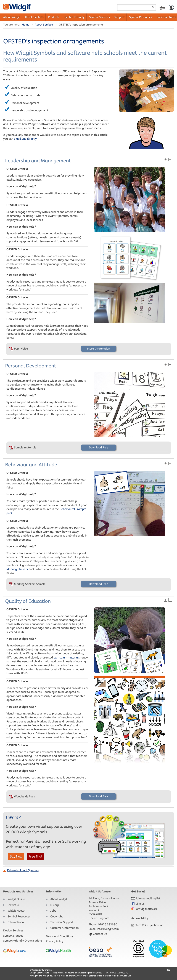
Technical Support (62, 922)
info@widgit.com (108, 929)
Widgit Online (16, 899)
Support (119, 17)
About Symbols (34, 17)
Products (54, 17)
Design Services (13, 930)
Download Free (99, 447)
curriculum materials (67, 657)
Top (169, 970)
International (16, 922)
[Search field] (136, 7)
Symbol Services (99, 17)
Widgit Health (16, 911)
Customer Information (64, 928)
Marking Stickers (17, 569)
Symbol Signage (13, 936)
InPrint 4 (14, 817)
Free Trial (35, 856)
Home (26, 25)
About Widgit (12, 17)
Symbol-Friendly (74, 17)
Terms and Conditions (60, 936)
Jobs (53, 911)
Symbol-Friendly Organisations (23, 941)
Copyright (57, 916)
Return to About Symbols (23, 870)
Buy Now (16, 856)
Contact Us (98, 934)
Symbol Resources (141, 17)
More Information (99, 349)
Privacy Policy (55, 941)
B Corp (55, 905)
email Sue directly (25, 139)
